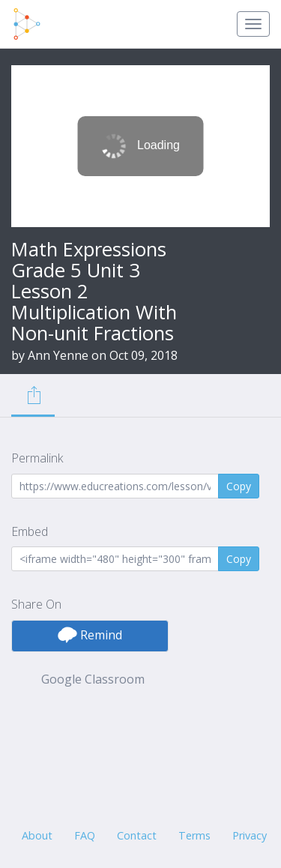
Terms (194, 835)
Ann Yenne (58, 355)
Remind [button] (90, 635)
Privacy (250, 835)
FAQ (85, 835)
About (37, 835)
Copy (239, 486)
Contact (137, 835)
